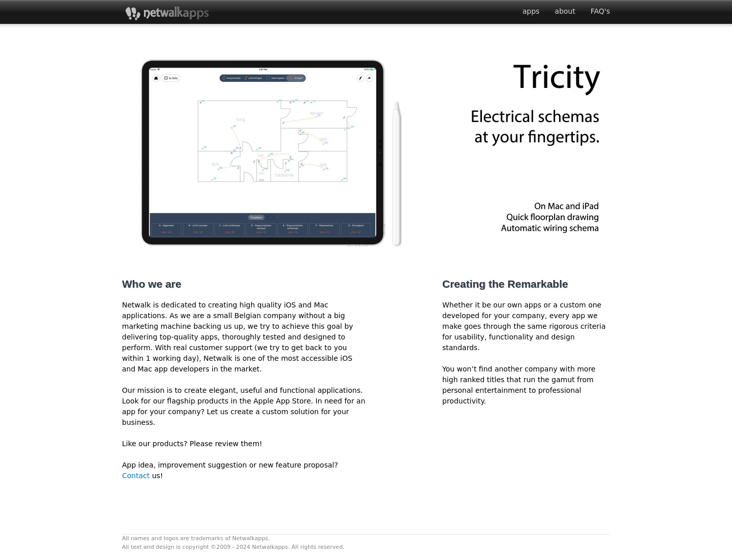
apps (531, 11)
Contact (137, 476)
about (565, 11)
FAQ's (600, 11)
